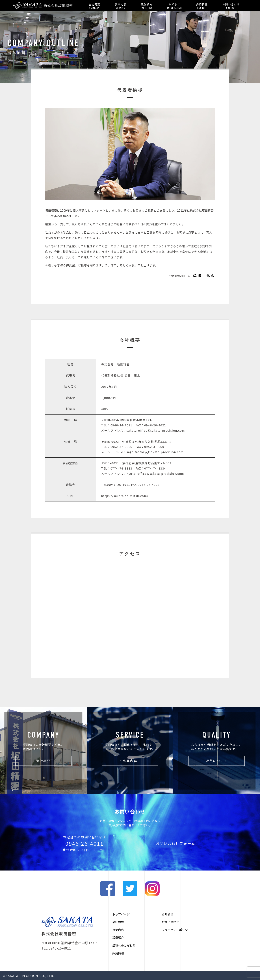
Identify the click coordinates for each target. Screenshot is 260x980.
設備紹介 (147, 6)
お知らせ (175, 6)
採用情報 (202, 6)
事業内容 (120, 6)
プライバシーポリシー (176, 930)
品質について (217, 761)
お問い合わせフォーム (176, 843)
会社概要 (94, 6)
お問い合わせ (231, 6)
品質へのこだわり (124, 945)
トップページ (121, 914)
